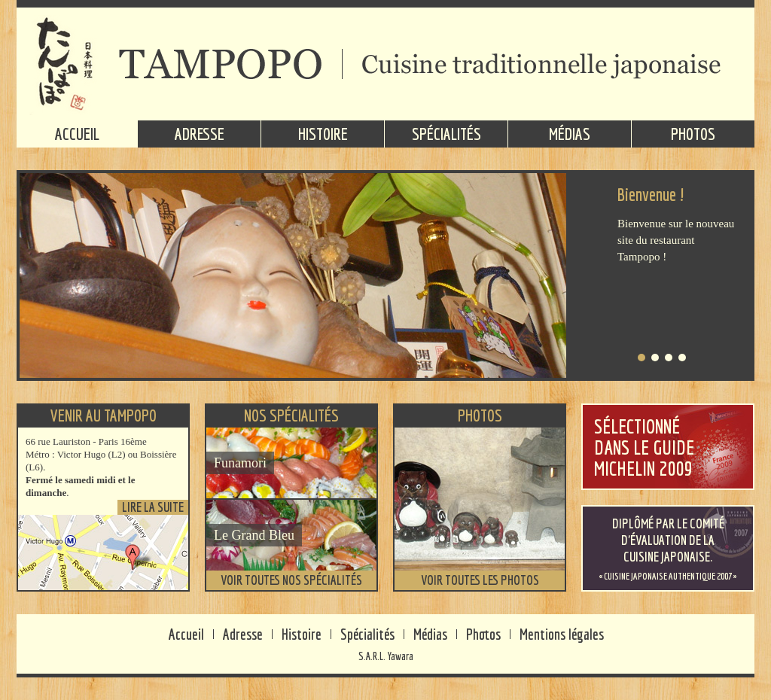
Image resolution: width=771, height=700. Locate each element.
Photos (693, 134)
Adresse (200, 134)
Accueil (77, 134)
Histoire (323, 134)
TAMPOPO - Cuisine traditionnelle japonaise (385, 64)
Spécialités (446, 134)
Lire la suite (153, 507)
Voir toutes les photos (480, 580)
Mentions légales (562, 634)
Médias (570, 134)
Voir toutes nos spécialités (291, 580)
